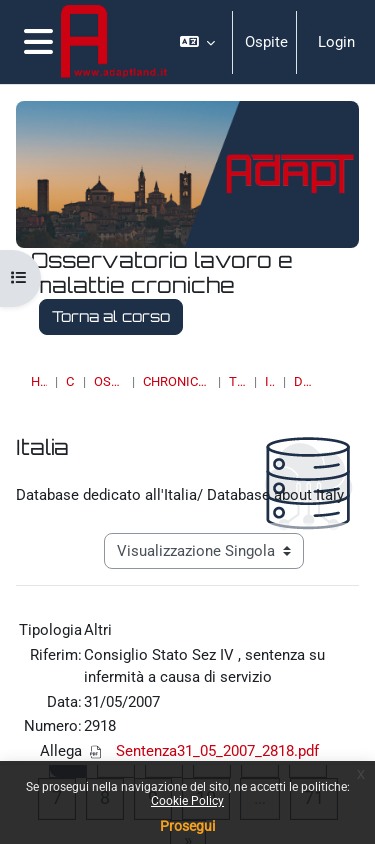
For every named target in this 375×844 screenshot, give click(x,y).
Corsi (71, 381)
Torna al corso (111, 316)
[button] (198, 42)
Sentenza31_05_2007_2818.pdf (217, 751)
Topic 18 (237, 381)
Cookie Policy (187, 801)
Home (39, 381)
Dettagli (304, 381)
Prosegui (187, 826)
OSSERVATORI (109, 381)
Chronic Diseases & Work (176, 381)
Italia (270, 381)
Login (336, 42)
